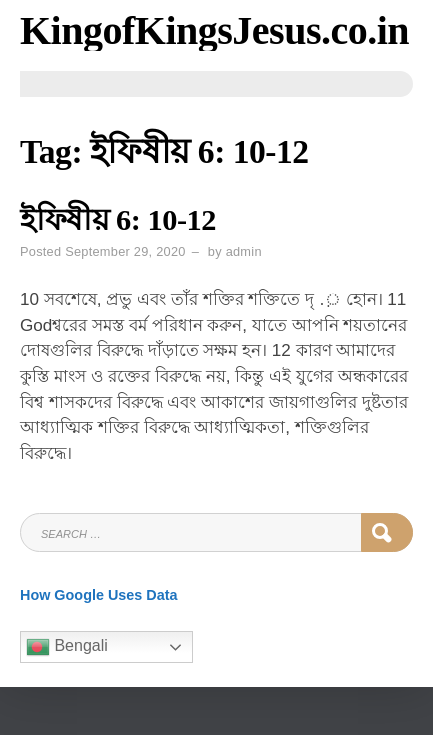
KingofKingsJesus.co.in (214, 30)
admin (244, 251)
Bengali (67, 647)
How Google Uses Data (99, 595)
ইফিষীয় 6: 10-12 (118, 220)
